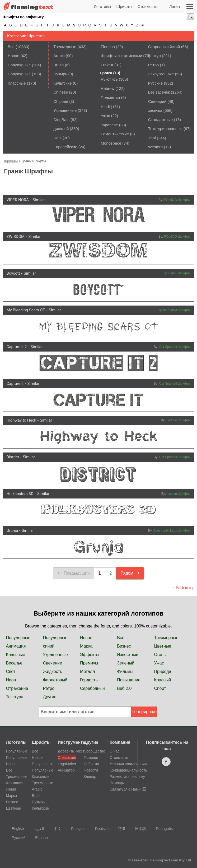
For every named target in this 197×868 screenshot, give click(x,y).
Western (156, 147)
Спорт (160, 688)
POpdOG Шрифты (177, 200)
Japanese (109, 125)
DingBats (61, 120)
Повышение (129, 680)
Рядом (130, 573)
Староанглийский (164, 47)
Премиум (89, 663)
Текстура (15, 697)
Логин (175, 6)
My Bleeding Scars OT (26, 310)
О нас (114, 751)
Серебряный (92, 688)
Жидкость (53, 671)
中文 (55, 829)
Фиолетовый (55, 680)
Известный (128, 655)
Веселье (14, 663)
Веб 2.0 (124, 688)
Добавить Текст (67, 751)
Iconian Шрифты (179, 494)
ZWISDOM (16, 237)
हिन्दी (119, 829)
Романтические (115, 134)
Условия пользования (128, 764)
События (91, 764)
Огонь (160, 655)
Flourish (108, 47)
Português (162, 829)
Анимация (16, 646)
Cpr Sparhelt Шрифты (175, 347)
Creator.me (67, 758)
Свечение (53, 663)
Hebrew (107, 88)
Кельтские (62, 83)
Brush (58, 65)
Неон (11, 680)
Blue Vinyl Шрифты (177, 310)
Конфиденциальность (128, 770)
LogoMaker (67, 764)
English (15, 829)
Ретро (154, 65)
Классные (17, 83)
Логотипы (102, 6)
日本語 (138, 829)
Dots (57, 138)
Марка (86, 646)
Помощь (91, 758)
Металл (88, 671)
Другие (50, 697)
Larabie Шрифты (178, 420)
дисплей (61, 129)
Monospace (111, 143)
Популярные (19, 65)
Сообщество (94, 751)
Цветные (163, 646)
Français (76, 829)
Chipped (61, 101)
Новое (13, 56)
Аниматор (66, 770)
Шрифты (124, 6)
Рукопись (109, 79)
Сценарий (157, 101)
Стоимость (147, 6)
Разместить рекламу (127, 777)
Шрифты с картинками (121, 56)
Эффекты (90, 655)
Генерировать (145, 712)
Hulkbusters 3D (20, 494)
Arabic (59, 56)
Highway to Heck (21, 420)
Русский (16, 838)
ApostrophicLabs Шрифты (172, 530)
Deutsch (99, 829)
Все (11, 47)
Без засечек (159, 92)
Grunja (12, 530)
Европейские (65, 147)
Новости (91, 770)
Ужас (105, 116)
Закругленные (161, 74)
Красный (162, 680)
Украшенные (65, 110)
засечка (155, 110)
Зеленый (126, 663)
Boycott (13, 273)
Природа (163, 671)
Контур (154, 56)
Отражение (17, 688)
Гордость (89, 680)
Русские (156, 83)
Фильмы (125, 671)
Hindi (105, 107)
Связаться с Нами (128, 789)
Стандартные (161, 120)
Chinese (61, 92)
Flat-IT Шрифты (179, 273)
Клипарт (91, 777)
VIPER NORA (18, 200)
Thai (152, 138)
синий (49, 646)
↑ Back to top (184, 588)
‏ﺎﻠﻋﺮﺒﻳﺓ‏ (36, 829)
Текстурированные (165, 129)
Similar (39, 200)
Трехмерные (65, 47)
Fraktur (107, 65)
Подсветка (110, 97)
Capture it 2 (17, 347)
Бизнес (124, 646)
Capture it (15, 384)
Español (39, 838)
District (13, 457)
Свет (11, 671)
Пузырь (60, 74)
